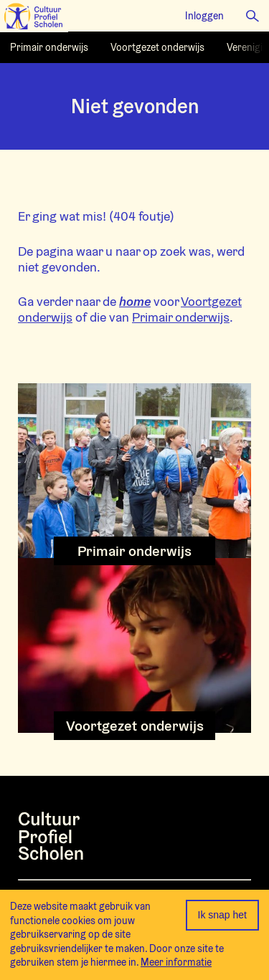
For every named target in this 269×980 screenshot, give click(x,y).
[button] (253, 16)
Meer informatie (176, 962)
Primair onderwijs (181, 317)
